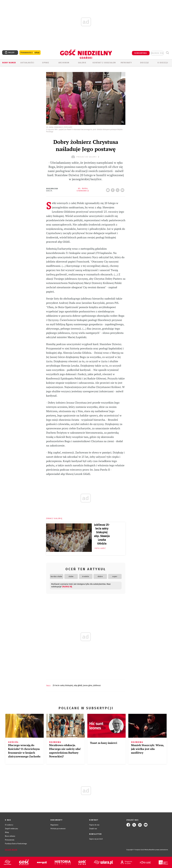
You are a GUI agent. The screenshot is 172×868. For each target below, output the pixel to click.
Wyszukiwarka (167, 53)
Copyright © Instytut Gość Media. (138, 850)
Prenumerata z (30, 53)
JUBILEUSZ (97, 685)
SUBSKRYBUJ (141, 53)
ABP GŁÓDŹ (78, 685)
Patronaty (126, 63)
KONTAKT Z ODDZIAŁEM (104, 63)
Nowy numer (9, 63)
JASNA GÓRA (88, 685)
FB (113, 189)
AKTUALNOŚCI (27, 63)
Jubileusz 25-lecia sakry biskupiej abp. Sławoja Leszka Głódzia (102, 534)
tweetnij (118, 189)
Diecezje (145, 63)
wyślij (123, 189)
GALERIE (82, 63)
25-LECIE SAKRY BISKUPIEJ (63, 685)
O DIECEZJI (163, 63)
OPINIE (46, 63)
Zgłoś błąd (11, 850)
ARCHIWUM (64, 63)
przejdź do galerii (86, 157)
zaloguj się (157, 53)
